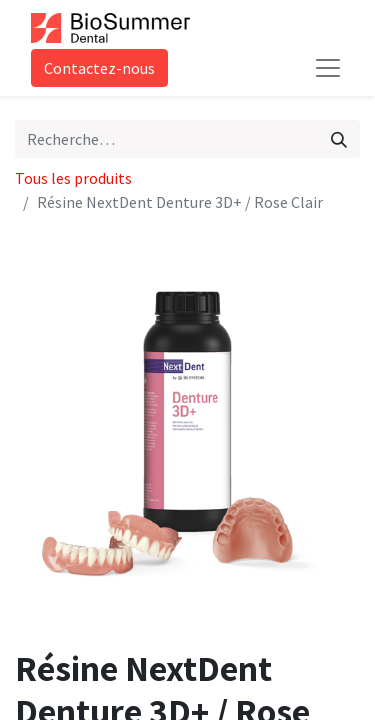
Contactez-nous (99, 68)
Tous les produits (73, 178)
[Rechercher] (339, 139)
